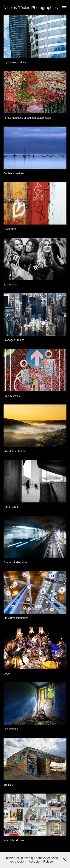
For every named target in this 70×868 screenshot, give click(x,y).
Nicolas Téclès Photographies (31, 8)
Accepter (35, 862)
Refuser (49, 862)
